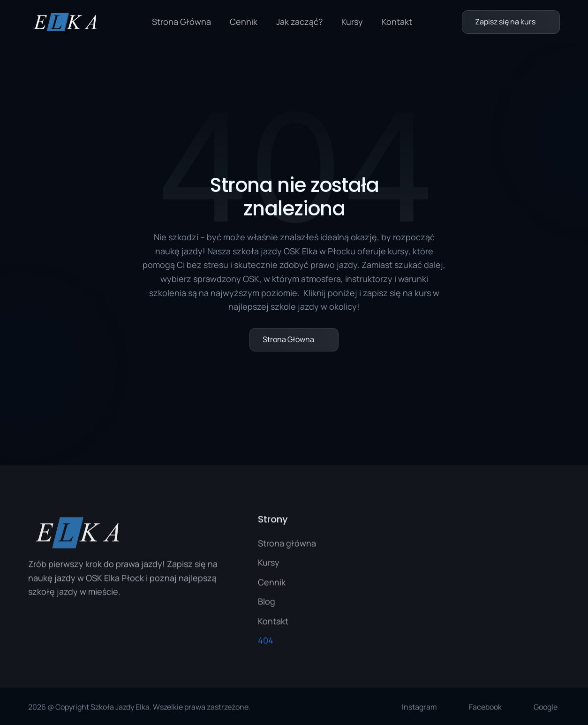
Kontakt (397, 22)
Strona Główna (181, 22)
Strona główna (287, 545)
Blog (267, 603)
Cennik (244, 22)
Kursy (352, 22)
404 (266, 642)
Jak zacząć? (299, 22)
